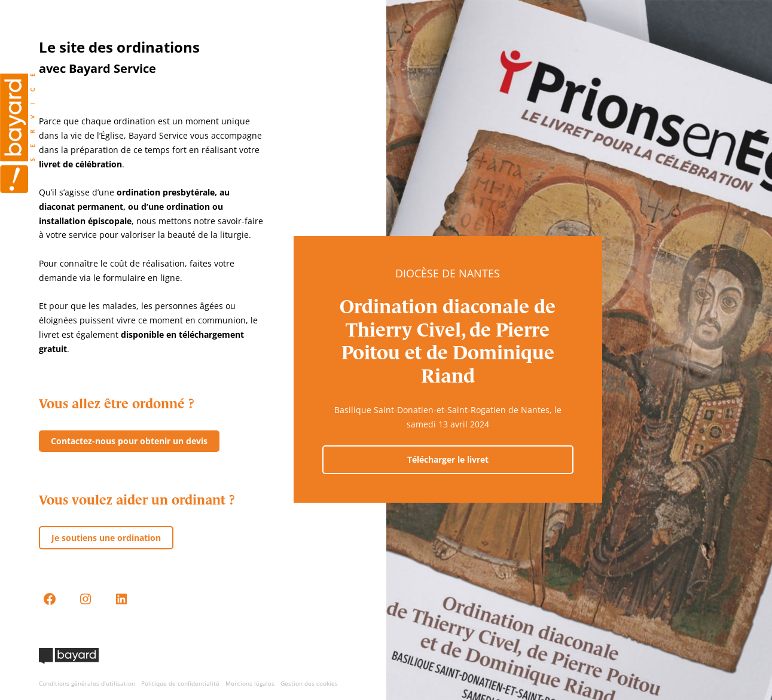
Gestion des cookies (309, 683)
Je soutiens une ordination (106, 538)
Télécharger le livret (448, 459)
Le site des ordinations (119, 47)
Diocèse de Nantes (448, 273)
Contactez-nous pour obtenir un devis (129, 441)
